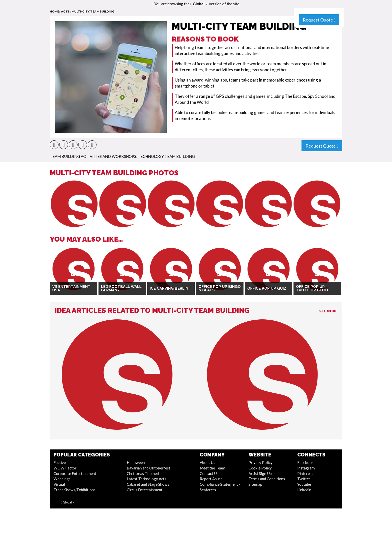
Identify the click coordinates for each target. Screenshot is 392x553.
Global (200, 4)
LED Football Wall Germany (121, 289)
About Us (207, 462)
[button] (54, 145)
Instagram (306, 468)
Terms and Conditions (267, 479)
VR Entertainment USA (71, 289)
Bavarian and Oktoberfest (148, 468)
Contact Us (209, 473)
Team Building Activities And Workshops (93, 156)
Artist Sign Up (260, 473)
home (54, 11)
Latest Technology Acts (146, 479)
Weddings (62, 479)
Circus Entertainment (145, 490)
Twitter (304, 479)
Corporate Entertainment (75, 473)
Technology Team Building (166, 156)
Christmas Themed (143, 473)
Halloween (136, 462)
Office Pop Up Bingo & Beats (220, 289)
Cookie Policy (260, 468)
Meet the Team (212, 468)
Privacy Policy (260, 462)
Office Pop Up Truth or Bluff (313, 289)
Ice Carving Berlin (169, 288)
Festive (60, 462)
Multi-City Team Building (93, 11)
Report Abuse (211, 479)
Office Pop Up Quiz (267, 288)
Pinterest (305, 473)
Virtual (59, 484)
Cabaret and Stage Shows (148, 484)
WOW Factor (65, 468)
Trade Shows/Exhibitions (74, 490)
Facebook (305, 462)
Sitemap (255, 484)
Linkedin (304, 490)
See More (328, 311)
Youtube (304, 484)
